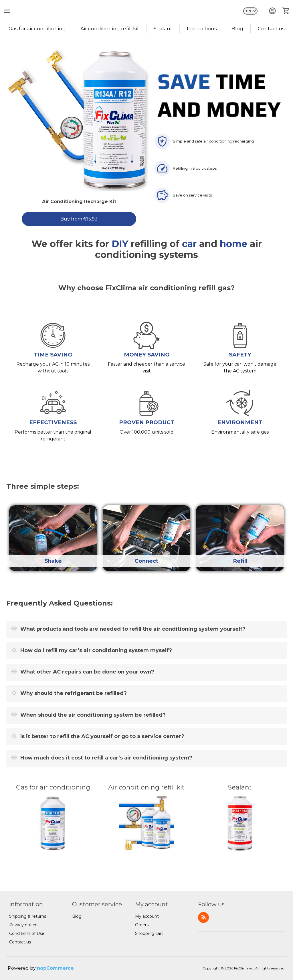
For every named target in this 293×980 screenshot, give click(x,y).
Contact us (271, 29)
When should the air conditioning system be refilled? (93, 715)
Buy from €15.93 (79, 219)
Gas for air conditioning (37, 29)
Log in (272, 11)
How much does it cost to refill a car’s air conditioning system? (106, 758)
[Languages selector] (250, 11)
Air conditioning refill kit (110, 29)
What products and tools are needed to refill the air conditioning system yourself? (133, 629)
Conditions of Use (27, 933)
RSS (203, 917)
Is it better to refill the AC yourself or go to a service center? (102, 736)
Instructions (202, 29)
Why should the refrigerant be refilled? (74, 694)
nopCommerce (55, 968)
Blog (237, 29)
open (7, 11)
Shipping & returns (28, 916)
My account (147, 916)
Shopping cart (149, 933)
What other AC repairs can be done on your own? (87, 672)
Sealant (163, 29)
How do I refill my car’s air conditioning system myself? (96, 650)
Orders (142, 925)
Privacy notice (23, 925)
